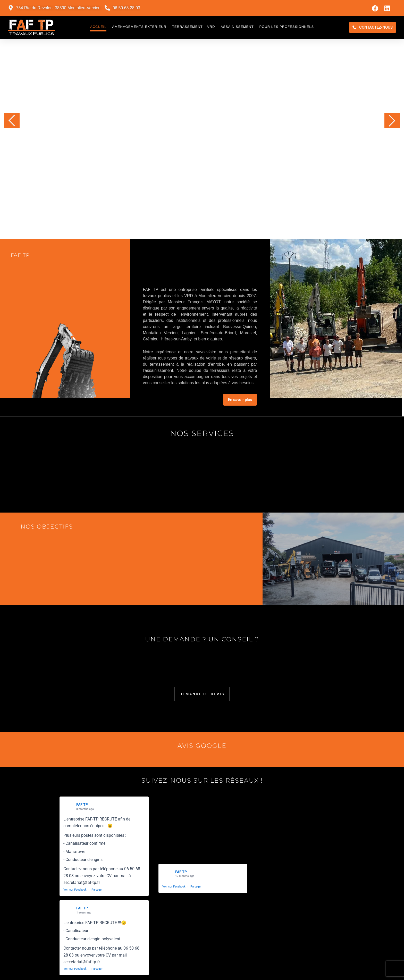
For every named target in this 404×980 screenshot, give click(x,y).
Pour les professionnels (287, 27)
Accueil (98, 27)
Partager (97, 890)
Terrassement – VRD (194, 27)
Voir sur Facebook (75, 890)
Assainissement (237, 27)
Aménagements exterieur (139, 27)
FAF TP (82, 805)
